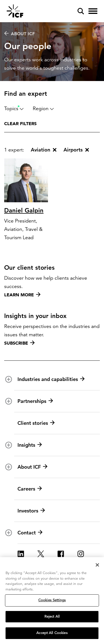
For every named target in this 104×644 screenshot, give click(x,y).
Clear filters (20, 123)
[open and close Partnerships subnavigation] (9, 401)
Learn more (22, 295)
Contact (30, 533)
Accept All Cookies (52, 633)
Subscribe (19, 343)
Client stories (36, 423)
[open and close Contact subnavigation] (9, 533)
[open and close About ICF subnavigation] (9, 467)
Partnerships (35, 401)
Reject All (52, 617)
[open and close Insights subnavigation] (9, 445)
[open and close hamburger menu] (93, 11)
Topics (14, 108)
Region (43, 108)
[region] (52, 601)
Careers (30, 489)
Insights (30, 445)
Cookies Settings (52, 600)
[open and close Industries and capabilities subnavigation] (9, 379)
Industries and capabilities (51, 379)
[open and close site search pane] (81, 11)
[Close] (97, 565)
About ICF (19, 34)
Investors (31, 511)
